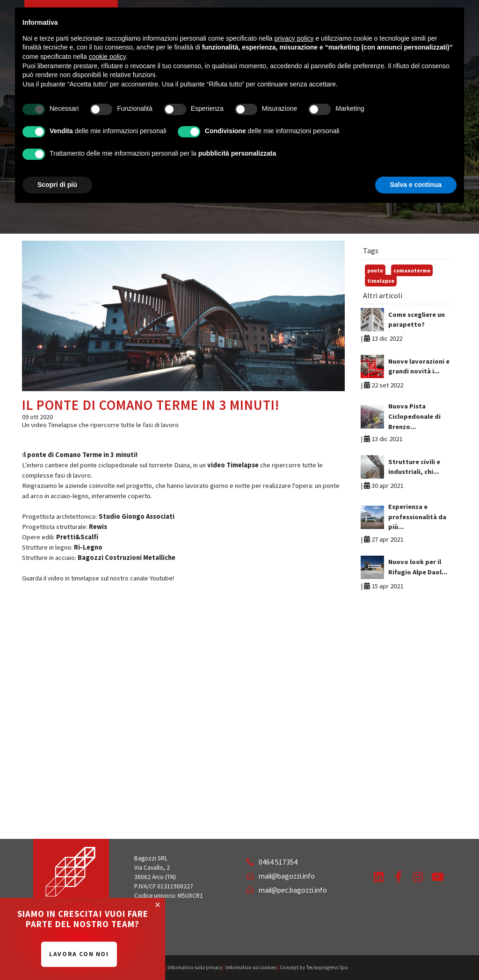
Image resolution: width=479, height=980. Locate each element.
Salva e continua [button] (416, 185)
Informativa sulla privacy (195, 967)
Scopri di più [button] (57, 185)
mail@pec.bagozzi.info (287, 890)
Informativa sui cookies (251, 967)
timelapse (381, 281)
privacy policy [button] (294, 38)
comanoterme (412, 270)
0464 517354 (272, 862)
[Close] (158, 905)
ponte (375, 270)
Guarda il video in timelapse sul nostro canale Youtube (97, 578)
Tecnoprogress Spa (327, 967)
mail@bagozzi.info (281, 876)
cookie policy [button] (107, 57)
